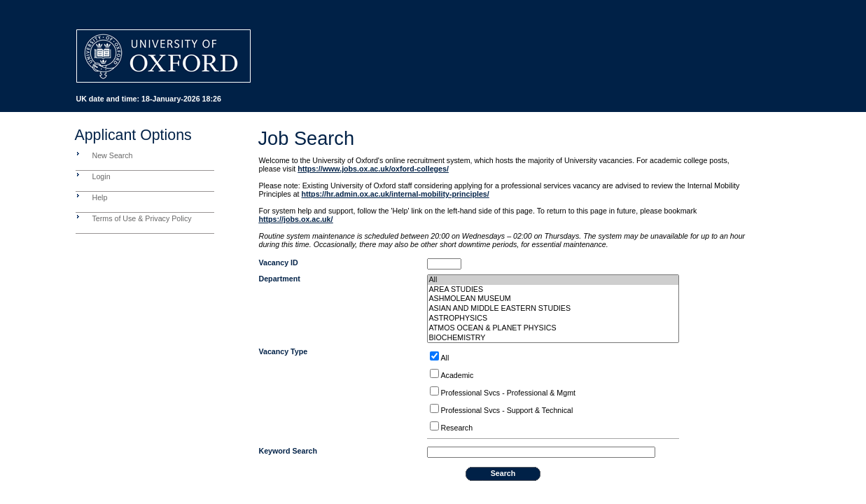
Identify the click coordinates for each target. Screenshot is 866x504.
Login (102, 176)
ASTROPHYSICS (553, 318)
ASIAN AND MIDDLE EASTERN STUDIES (553, 309)
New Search (113, 155)
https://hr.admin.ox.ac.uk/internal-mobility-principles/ (396, 194)
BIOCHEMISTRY (553, 338)
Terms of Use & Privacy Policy (142, 218)
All (553, 280)
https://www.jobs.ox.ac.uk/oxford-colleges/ (373, 169)
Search (503, 473)
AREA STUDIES (553, 290)
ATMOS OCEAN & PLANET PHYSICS (553, 328)
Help (100, 197)
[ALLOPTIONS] (434, 356)
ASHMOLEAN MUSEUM (553, 299)
